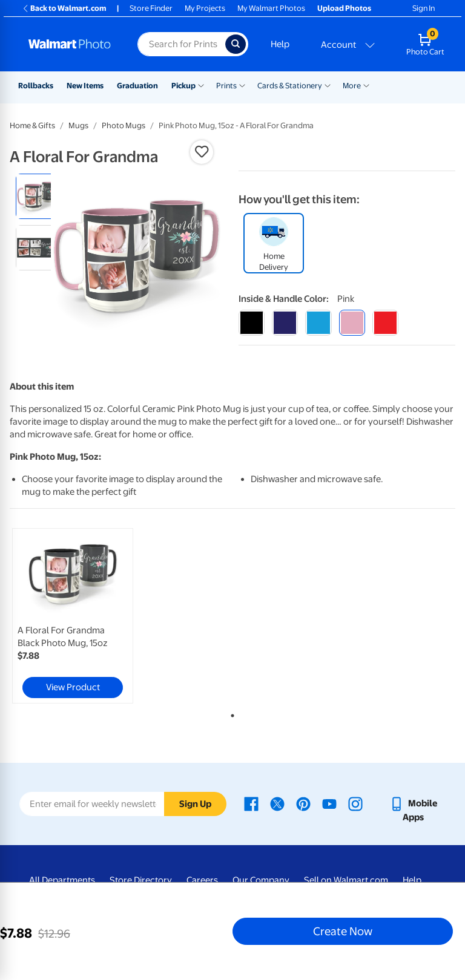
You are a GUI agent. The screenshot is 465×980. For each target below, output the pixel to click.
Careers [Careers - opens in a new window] (202, 880)
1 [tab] (230, 713)
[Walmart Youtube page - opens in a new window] (329, 803)
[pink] (352, 323)
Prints (226, 86)
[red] (385, 323)
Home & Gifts (32, 126)
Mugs (78, 126)
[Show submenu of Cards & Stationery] (328, 85)
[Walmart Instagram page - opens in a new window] (355, 803)
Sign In (424, 8)
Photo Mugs (124, 126)
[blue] (285, 323)
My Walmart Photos (271, 8)
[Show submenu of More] (366, 85)
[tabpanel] (84, 616)
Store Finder (151, 8)
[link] (73, 616)
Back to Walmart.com (64, 8)
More (352, 86)
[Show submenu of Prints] (242, 85)
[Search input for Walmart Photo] (181, 44)
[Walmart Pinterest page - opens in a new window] (303, 803)
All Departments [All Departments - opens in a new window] (62, 880)
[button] (202, 152)
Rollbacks (36, 86)
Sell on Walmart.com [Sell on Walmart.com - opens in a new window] (346, 880)
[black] (252, 323)
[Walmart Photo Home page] (70, 44)
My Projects (205, 8)
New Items (85, 86)
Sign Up (195, 804)
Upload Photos (344, 8)
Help (280, 44)
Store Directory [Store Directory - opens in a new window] (141, 880)
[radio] (38, 196)
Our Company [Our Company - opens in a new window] (261, 880)
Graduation (137, 86)
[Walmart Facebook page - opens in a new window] (251, 803)
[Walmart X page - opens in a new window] (277, 803)
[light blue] (318, 323)
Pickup (183, 86)
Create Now (343, 931)
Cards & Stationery (290, 86)
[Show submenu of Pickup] (201, 85)
